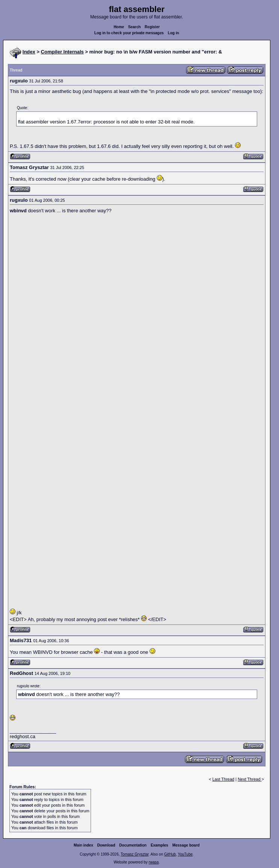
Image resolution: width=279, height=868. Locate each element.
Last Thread (224, 779)
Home (119, 27)
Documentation (133, 845)
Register (152, 27)
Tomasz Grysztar (135, 854)
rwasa (154, 862)
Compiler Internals (62, 52)
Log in (173, 33)
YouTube (185, 854)
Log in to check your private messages (129, 33)
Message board (186, 845)
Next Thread (249, 779)
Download (106, 845)
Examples (160, 845)
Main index (83, 845)
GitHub (170, 854)
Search (134, 27)
